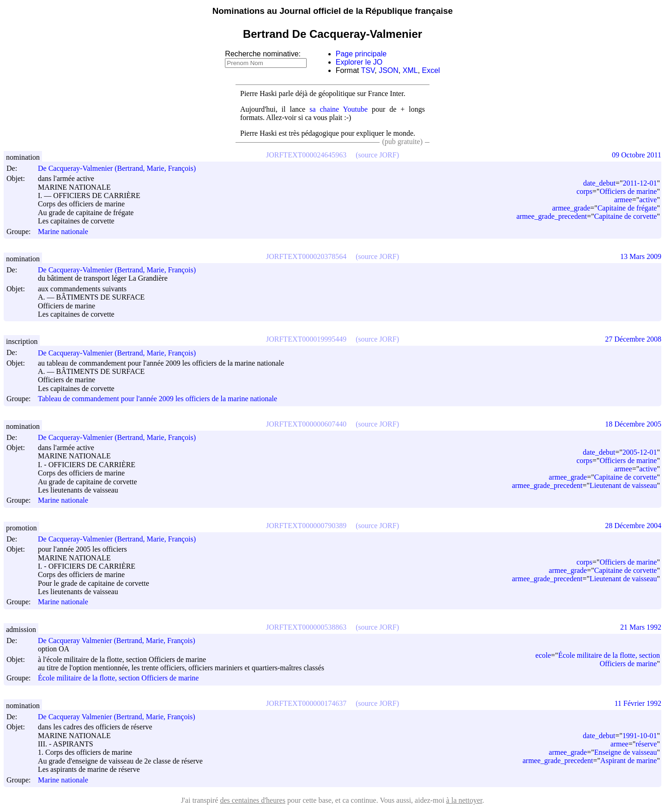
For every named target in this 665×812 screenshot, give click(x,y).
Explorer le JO (359, 62)
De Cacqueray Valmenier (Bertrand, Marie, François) (121, 641)
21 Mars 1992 (641, 627)
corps (584, 191)
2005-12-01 (640, 452)
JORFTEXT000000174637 (306, 703)
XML (410, 70)
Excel (431, 70)
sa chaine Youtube (339, 109)
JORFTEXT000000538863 (306, 627)
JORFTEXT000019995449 (306, 339)
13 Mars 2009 (641, 256)
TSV (368, 70)
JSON (389, 70)
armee (623, 200)
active (648, 200)
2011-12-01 (640, 183)
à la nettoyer (464, 800)
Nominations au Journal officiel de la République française (333, 11)
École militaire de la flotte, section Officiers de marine (118, 678)
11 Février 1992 (638, 703)
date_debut (599, 183)
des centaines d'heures (253, 800)
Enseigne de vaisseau (626, 752)
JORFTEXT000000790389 (306, 526)
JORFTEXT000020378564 (306, 256)
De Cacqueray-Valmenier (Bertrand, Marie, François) (121, 168)
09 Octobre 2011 (637, 155)
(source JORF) (377, 155)
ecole (543, 655)
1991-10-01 (640, 736)
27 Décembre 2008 (633, 339)
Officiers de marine (628, 191)
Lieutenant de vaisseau (623, 485)
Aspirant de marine (629, 761)
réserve (646, 744)
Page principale (361, 54)
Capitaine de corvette (626, 216)
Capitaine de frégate (627, 208)
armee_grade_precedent (552, 216)
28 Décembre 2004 (633, 526)
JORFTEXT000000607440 (306, 424)
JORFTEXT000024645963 (306, 155)
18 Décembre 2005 (633, 424)
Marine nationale (63, 232)
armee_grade (571, 208)
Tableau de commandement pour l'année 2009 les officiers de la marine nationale (157, 399)
